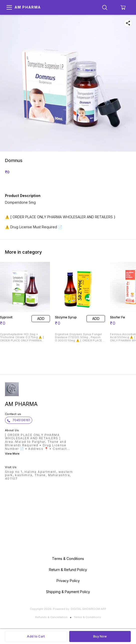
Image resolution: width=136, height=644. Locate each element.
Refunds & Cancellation (51, 617)
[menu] (9, 8)
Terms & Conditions (87, 617)
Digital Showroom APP (88, 609)
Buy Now (100, 636)
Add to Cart (36, 636)
